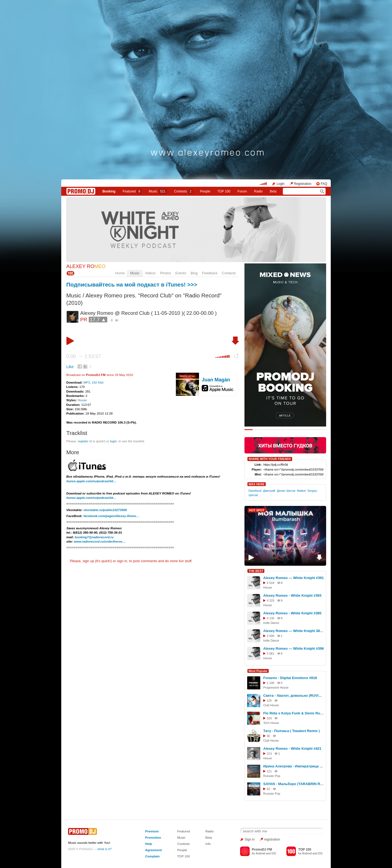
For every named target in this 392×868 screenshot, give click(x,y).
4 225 (271, 601)
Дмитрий (269, 491)
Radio (258, 191)
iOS (274, 853)
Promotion (153, 837)
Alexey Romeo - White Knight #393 (292, 595)
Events (181, 273)
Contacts (229, 273)
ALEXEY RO (86, 266)
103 (269, 718)
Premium (152, 831)
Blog (194, 273)
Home (120, 273)
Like (70, 367)
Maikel (301, 491)
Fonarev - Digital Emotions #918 (290, 678)
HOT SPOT (257, 510)
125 (269, 701)
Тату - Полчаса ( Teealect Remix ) (292, 731)
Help (148, 844)
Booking (109, 191)
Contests (183, 844)
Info (208, 844)
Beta (273, 191)
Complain (152, 856)
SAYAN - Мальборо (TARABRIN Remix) (294, 784)
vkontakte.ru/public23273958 (105, 510)
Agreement (153, 850)
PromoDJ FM (96, 375)
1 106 (271, 683)
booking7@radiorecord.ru (94, 537)
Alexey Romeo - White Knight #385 (292, 613)
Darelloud (255, 491)
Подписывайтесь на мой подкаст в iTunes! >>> (132, 284)
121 (269, 771)
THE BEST (256, 571)
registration (272, 839)
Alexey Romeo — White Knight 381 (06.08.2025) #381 (294, 631)
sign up (88, 561)
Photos (166, 273)
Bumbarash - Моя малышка (285, 548)
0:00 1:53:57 (84, 356)
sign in (122, 561)
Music (158, 191)
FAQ (324, 184)
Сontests (183, 191)
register (83, 441)
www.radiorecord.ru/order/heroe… (100, 541)
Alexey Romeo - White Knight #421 (292, 749)
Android (260, 853)
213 (269, 754)
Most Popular (258, 671)
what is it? (105, 849)
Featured (132, 191)
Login (281, 184)
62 (268, 789)
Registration (303, 184)
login (113, 441)
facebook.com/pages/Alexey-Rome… (111, 516)
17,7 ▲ (98, 320)
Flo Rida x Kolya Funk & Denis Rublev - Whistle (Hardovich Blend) (294, 713)
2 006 (271, 636)
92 (268, 736)
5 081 (271, 654)
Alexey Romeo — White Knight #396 (294, 648)
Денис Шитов (286, 491)
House (82, 400)
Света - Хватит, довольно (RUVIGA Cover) (294, 696)
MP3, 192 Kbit (93, 382)
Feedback (210, 273)
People (205, 191)
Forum (242, 191)
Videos (150, 273)
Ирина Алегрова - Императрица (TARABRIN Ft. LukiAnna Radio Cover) (294, 766)
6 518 (271, 583)
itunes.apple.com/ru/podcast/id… (91, 481)
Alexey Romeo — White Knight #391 (294, 578)
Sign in (250, 839)
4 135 (271, 618)
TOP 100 (224, 191)
